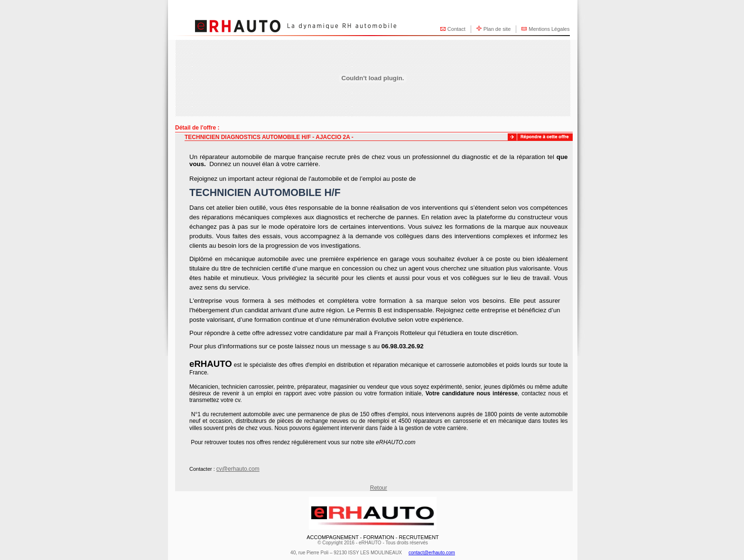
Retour (379, 488)
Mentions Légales (549, 29)
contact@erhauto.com (432, 553)
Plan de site (497, 29)
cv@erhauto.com (238, 469)
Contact (456, 29)
